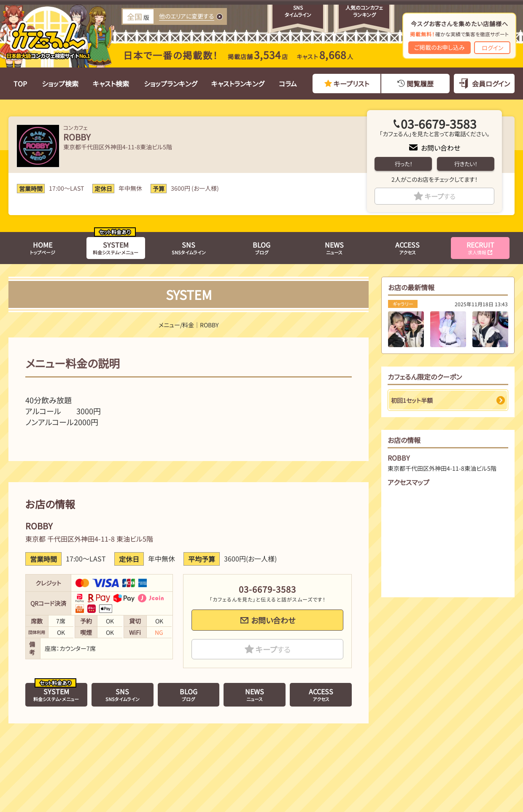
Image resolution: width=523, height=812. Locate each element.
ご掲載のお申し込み (439, 47)
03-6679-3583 (439, 124)
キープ (440, 196)
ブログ (261, 248)
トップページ (43, 248)
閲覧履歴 (420, 84)
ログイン (492, 48)
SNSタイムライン (189, 248)
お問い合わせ (441, 148)
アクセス (407, 248)
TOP (20, 84)
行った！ (403, 164)
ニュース (334, 248)
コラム (288, 84)
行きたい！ (466, 164)
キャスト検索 (111, 84)
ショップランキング (170, 84)
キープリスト (351, 84)
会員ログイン (491, 84)
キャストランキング (238, 84)
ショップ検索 (60, 84)
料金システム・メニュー (116, 248)
